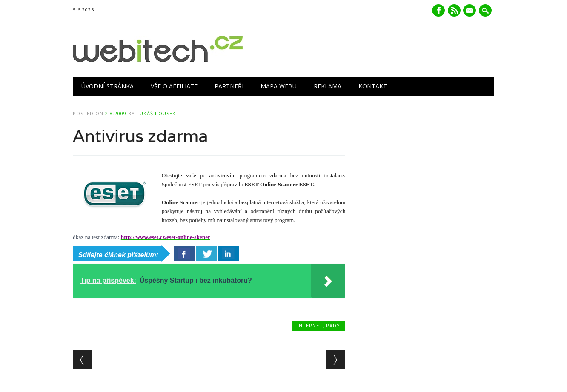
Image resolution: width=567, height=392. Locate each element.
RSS (454, 10)
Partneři (229, 86)
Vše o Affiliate (174, 86)
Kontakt (373, 86)
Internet (310, 325)
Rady (333, 325)
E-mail (471, 11)
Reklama (328, 86)
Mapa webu (279, 86)
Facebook (438, 10)
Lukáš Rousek (156, 113)
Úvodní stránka (107, 86)
